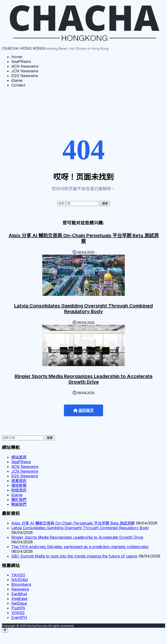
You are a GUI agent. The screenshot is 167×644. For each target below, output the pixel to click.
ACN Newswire (25, 66)
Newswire (20, 589)
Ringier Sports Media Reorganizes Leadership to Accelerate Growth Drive (84, 379)
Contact (18, 85)
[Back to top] (5, 630)
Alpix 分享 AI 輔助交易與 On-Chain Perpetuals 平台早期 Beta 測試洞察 (83, 238)
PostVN (18, 608)
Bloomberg (21, 584)
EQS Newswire (25, 76)
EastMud (19, 594)
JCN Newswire (25, 71)
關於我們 (19, 500)
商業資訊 (19, 481)
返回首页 (83, 411)
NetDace (19, 603)
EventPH (19, 617)
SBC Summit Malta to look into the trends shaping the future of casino (74, 556)
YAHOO (18, 575)
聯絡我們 (19, 504)
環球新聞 (19, 485)
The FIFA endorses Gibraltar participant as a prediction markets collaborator (80, 547)
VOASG (18, 613)
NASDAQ (20, 580)
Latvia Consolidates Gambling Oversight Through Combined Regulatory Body (83, 309)
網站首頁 (19, 457)
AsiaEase (19, 599)
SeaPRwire (21, 62)
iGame (17, 80)
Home (17, 57)
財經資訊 (19, 490)
